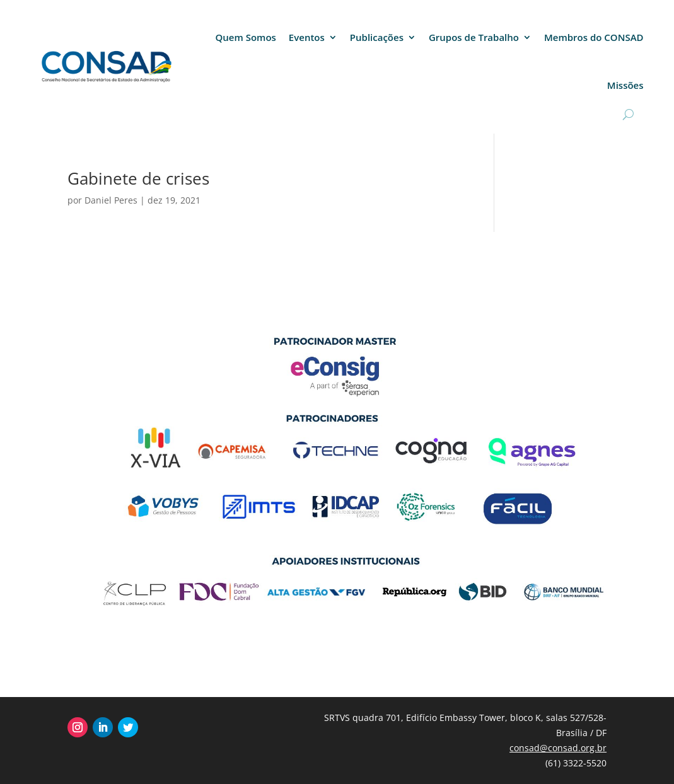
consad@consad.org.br (558, 748)
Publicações (377, 37)
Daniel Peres (111, 200)
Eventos (307, 37)
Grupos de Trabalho (474, 37)
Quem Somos (246, 37)
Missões (625, 85)
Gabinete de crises (138, 178)
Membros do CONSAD (594, 37)
